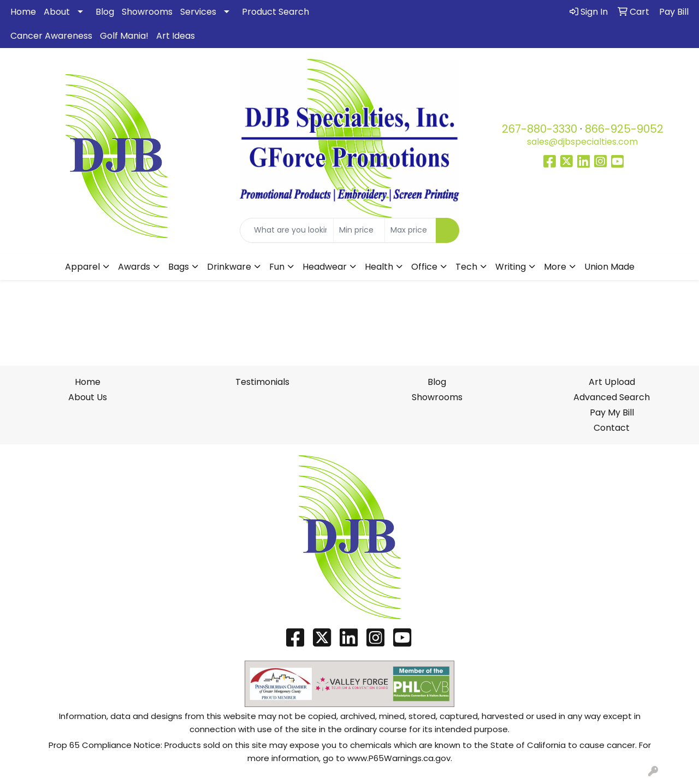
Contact (612, 428)
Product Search (276, 12)
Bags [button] (179, 267)
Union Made (609, 267)
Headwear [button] (325, 267)
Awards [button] (134, 267)
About (57, 12)
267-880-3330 (540, 129)
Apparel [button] (82, 267)
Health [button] (379, 267)
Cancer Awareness (51, 36)
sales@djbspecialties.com (582, 142)
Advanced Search (612, 397)
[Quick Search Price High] (410, 230)
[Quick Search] (287, 230)
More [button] (555, 267)
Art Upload (612, 382)
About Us (88, 397)
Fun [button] (277, 267)
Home (23, 12)
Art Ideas (176, 36)
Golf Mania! (124, 36)
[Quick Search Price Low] (359, 230)
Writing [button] (511, 267)
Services (198, 12)
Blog (105, 12)
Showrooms (147, 12)
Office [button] (424, 267)
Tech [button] (466, 267)
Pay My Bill (612, 412)
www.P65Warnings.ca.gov (399, 758)
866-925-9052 (624, 129)
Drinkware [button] (229, 267)
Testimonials (262, 382)
